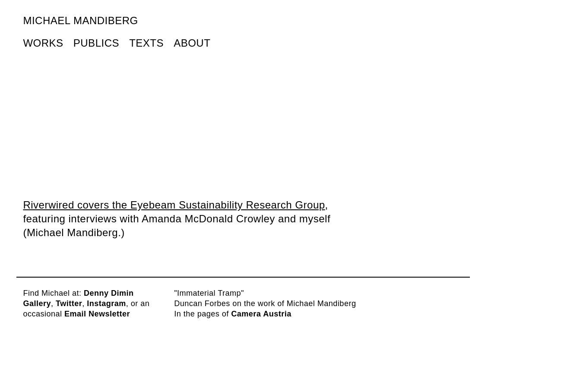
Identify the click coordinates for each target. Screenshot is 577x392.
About (192, 43)
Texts (146, 43)
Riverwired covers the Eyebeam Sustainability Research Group (174, 205)
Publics (96, 43)
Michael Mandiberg (80, 21)
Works (43, 43)
